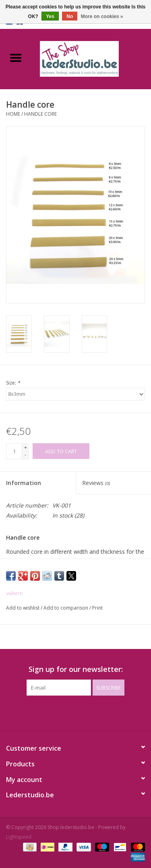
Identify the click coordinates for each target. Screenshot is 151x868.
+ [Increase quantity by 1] (26, 447)
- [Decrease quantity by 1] (25, 455)
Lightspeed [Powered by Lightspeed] (19, 837)
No (70, 16)
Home (13, 114)
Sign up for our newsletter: (76, 669)
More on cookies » (102, 16)
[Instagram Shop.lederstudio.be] (83, 712)
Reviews (96, 483)
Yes (50, 16)
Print (97, 608)
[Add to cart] (61, 451)
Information (24, 483)
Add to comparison (66, 608)
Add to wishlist (23, 608)
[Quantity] (14, 451)
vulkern (14, 593)
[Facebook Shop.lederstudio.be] (68, 712)
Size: (13, 383)
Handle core (40, 114)
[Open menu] (16, 57)
